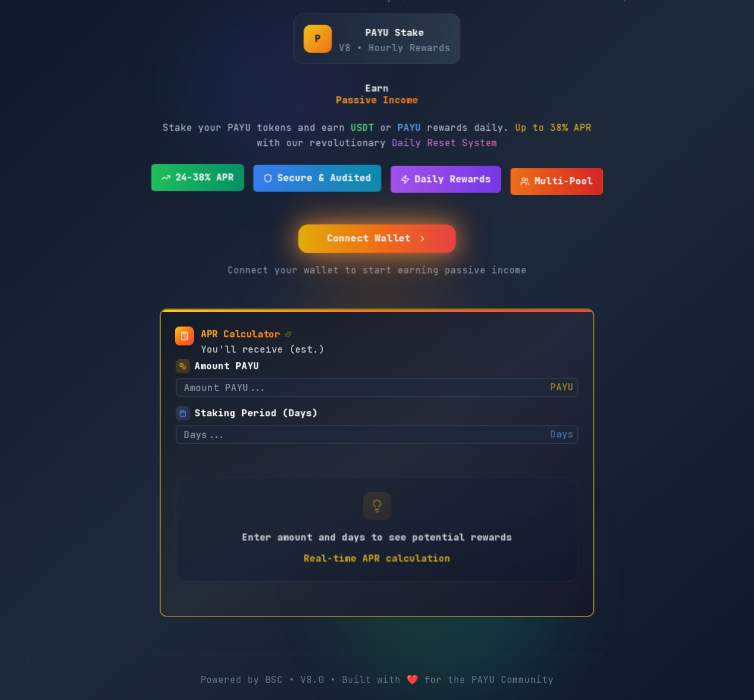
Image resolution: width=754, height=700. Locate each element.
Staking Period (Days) (258, 409)
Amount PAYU (229, 361)
